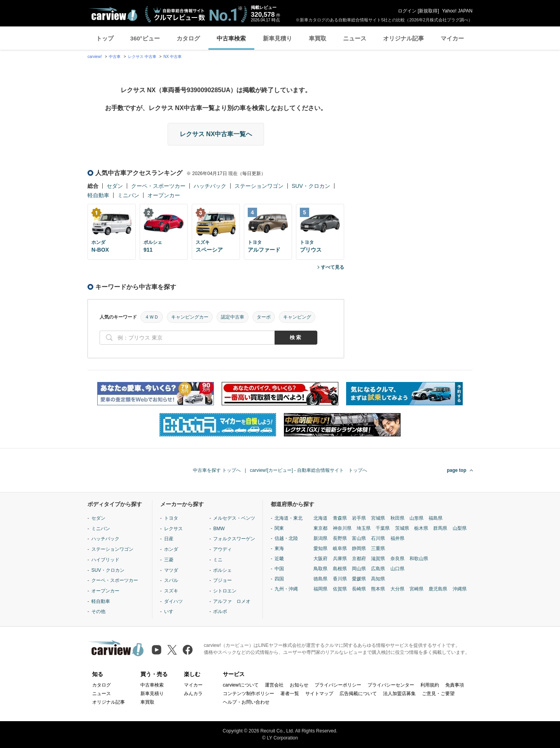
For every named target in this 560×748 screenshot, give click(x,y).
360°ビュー (145, 38)
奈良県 (397, 559)
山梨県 (460, 528)
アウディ (222, 549)
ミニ (218, 560)
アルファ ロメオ (232, 601)
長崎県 (359, 589)
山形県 (416, 518)
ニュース (355, 38)
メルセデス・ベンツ (234, 518)
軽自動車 (98, 195)
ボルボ (220, 611)
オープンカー (164, 195)
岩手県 (359, 518)
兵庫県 (340, 559)
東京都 (320, 528)
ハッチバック (210, 186)
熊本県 (378, 589)
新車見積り (277, 38)
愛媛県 (359, 579)
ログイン (407, 11)
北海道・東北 (289, 518)
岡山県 (359, 569)
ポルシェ (222, 570)
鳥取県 (320, 569)
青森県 (340, 518)
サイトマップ (319, 694)
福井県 (397, 538)
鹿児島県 (438, 589)
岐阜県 (340, 548)
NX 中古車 (172, 57)
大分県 (397, 589)
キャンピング (297, 317)
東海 (279, 548)
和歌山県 (419, 559)
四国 (279, 579)
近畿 (279, 559)
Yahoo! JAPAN (457, 11)
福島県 (436, 518)
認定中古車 (233, 317)
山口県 (397, 569)
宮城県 (378, 518)
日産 (169, 539)
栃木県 (421, 528)
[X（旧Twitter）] (172, 650)
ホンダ (171, 549)
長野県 (340, 538)
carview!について (241, 685)
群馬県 (440, 528)
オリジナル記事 (403, 38)
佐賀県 (340, 589)
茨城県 (402, 528)
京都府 (359, 559)
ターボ (264, 317)
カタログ (188, 38)
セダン (115, 186)
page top (457, 470)
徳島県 (320, 579)
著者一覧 (290, 694)
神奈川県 (342, 528)
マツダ (171, 570)
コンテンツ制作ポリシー (248, 694)
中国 (279, 569)
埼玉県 (364, 528)
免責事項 (455, 685)
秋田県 (397, 518)
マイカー (452, 38)
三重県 (378, 548)
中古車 (115, 57)
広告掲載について (358, 694)
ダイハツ (173, 601)
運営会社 (274, 685)
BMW (219, 529)
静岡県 (359, 548)
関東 (279, 528)
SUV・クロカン (311, 186)
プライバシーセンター (391, 685)
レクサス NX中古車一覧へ (216, 134)
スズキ (171, 591)
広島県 (378, 569)
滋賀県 (378, 559)
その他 (98, 611)
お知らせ (299, 685)
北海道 (320, 518)
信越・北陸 (286, 538)
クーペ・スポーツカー (158, 186)
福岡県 (320, 589)
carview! (95, 57)
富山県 (359, 538)
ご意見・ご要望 (438, 694)
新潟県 (320, 538)
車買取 (318, 38)
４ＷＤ (152, 317)
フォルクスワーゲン (234, 539)
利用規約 (430, 685)
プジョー (222, 580)
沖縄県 (460, 589)
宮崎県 (416, 589)
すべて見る (332, 267)
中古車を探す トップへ (217, 470)
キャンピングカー (190, 317)
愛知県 (320, 548)
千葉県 (383, 528)
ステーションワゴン (259, 186)
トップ (105, 38)
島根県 (340, 569)
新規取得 (428, 11)
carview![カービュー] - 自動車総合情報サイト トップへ (309, 470)
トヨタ (171, 518)
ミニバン (128, 195)
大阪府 (320, 559)
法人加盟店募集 (399, 694)
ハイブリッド (105, 560)
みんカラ (193, 694)
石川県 (378, 538)
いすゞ (171, 611)
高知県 (378, 579)
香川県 (340, 579)
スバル (171, 580)
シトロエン (225, 591)
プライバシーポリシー (338, 685)
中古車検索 (231, 38)
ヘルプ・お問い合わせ (246, 702)
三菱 (169, 560)
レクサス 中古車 (142, 57)
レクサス (173, 529)
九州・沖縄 (286, 589)
